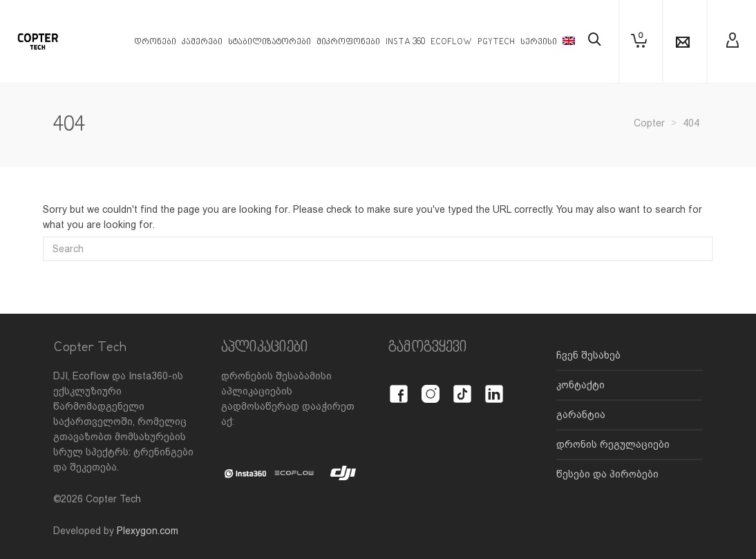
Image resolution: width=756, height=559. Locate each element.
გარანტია (581, 415)
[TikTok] (462, 386)
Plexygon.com (148, 531)
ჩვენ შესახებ (588, 355)
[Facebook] (399, 386)
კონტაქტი (580, 385)
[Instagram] (431, 386)
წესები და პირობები (607, 474)
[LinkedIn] (494, 386)
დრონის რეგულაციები (613, 444)
